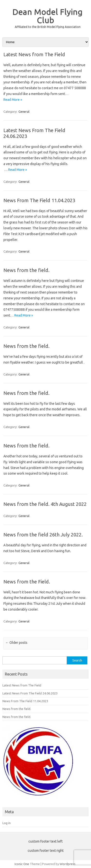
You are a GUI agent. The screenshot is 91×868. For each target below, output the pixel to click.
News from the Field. (27, 582)
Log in (7, 823)
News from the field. (26, 270)
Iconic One (22, 864)
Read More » (13, 100)
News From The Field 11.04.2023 (39, 200)
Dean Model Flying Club (47, 16)
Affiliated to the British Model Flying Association (48, 27)
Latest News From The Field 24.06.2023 (30, 693)
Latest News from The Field (34, 54)
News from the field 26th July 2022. (43, 535)
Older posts (16, 643)
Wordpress (68, 864)
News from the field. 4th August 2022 (45, 504)
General (24, 111)
